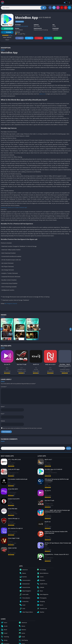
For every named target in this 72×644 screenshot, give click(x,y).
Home (17, 16)
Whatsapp (58, 39)
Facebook (19, 39)
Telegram (48, 39)
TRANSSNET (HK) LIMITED (22, 27)
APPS (21, 16)
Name (3, 407)
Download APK (7, 29)
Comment (4, 387)
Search (69, 449)
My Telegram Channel (11, 304)
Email (3, 415)
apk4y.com (42, 95)
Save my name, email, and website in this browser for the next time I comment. (22, 429)
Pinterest (38, 39)
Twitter (28, 39)
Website (3, 422)
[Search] (24, 8)
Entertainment (27, 16)
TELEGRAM (6, 33)
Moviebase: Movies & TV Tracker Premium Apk (14, 208)
